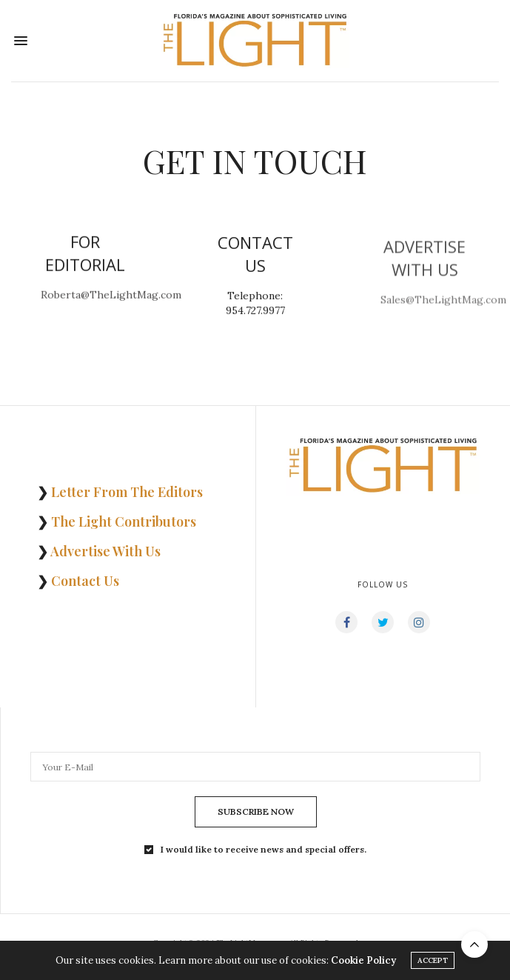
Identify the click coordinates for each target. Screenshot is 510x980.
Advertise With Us (105, 551)
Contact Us (85, 581)
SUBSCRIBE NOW (256, 811)
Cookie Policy (363, 966)
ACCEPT (433, 966)
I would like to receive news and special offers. (264, 850)
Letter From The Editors (127, 492)
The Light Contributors (124, 521)
